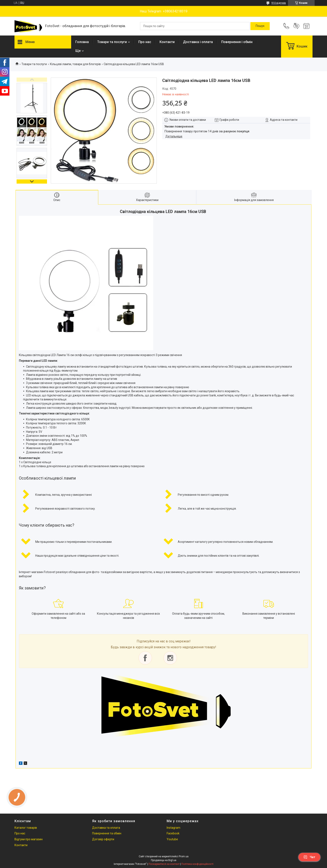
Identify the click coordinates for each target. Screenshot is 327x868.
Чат (309, 857)
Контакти (167, 42)
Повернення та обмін (107, 833)
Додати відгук (296, 26)
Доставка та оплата (106, 828)
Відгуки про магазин (29, 839)
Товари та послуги (112, 42)
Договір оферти (103, 839)
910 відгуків (279, 3)
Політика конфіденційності (197, 864)
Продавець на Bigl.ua (164, 860)
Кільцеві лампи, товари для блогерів (75, 64)
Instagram (173, 828)
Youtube (172, 839)
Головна (82, 42)
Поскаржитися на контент (164, 864)
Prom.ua (184, 856)
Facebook (173, 833)
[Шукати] (260, 26)
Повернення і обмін (237, 42)
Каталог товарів (26, 828)
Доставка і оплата (198, 42)
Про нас (145, 42)
